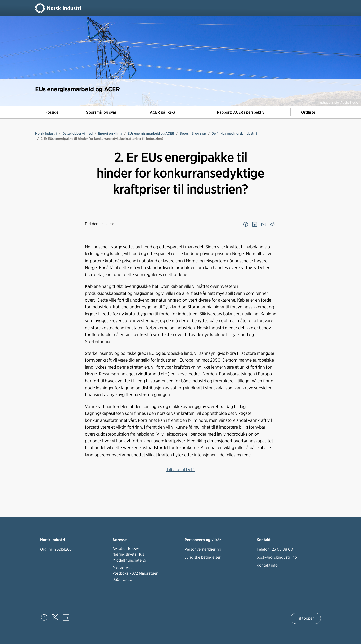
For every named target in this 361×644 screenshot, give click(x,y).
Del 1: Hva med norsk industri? (235, 133)
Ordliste (308, 112)
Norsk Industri (46, 133)
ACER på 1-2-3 (163, 112)
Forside (52, 112)
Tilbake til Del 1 (180, 469)
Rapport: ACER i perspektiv (241, 112)
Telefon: (275, 549)
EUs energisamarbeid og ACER (151, 133)
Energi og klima (110, 133)
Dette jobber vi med (77, 133)
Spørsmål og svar (101, 112)
